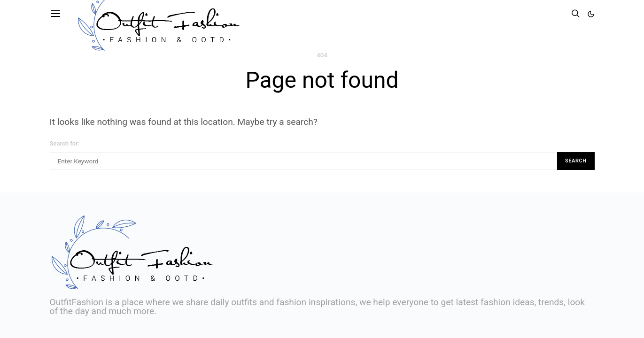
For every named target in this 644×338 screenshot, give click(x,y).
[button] (591, 14)
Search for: (65, 143)
